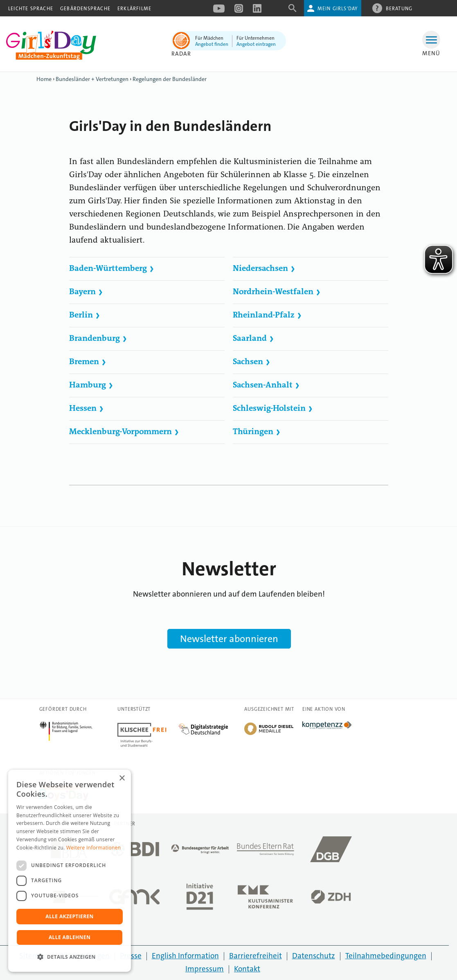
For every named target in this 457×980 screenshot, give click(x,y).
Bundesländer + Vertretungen (92, 79)
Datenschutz (314, 956)
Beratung (399, 8)
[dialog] (70, 871)
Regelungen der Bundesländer (170, 79)
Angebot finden (212, 44)
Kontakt (247, 969)
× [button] (122, 778)
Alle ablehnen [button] (70, 937)
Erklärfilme (134, 9)
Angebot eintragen (256, 44)
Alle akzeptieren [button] (70, 916)
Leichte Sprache (31, 9)
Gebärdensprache (85, 9)
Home (44, 79)
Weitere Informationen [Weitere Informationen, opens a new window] (94, 848)
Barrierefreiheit (256, 956)
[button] (70, 957)
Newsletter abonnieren (229, 639)
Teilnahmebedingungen (386, 956)
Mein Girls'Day (338, 9)
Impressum (205, 969)
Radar (181, 54)
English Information (185, 956)
